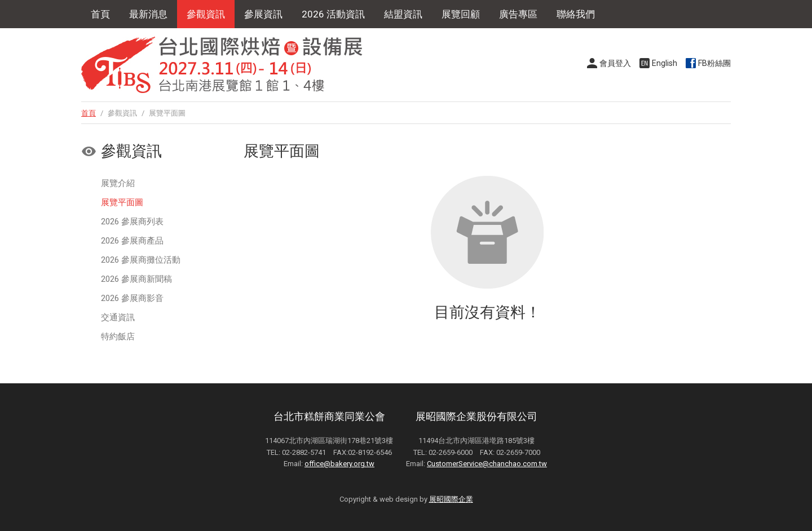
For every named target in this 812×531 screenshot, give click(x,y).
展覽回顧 (461, 14)
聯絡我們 (576, 14)
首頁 (100, 14)
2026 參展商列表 (132, 222)
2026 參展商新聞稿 (136, 279)
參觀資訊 (206, 14)
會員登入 (615, 63)
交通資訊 (118, 317)
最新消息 (148, 14)
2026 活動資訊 (333, 14)
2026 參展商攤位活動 (141, 260)
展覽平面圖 (122, 202)
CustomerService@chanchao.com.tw (487, 464)
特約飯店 (118, 337)
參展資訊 (263, 14)
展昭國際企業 (451, 499)
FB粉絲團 (714, 63)
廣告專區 (518, 14)
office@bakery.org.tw (339, 464)
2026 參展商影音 (132, 298)
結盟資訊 (403, 14)
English (665, 63)
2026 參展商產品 (132, 241)
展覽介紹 (118, 183)
